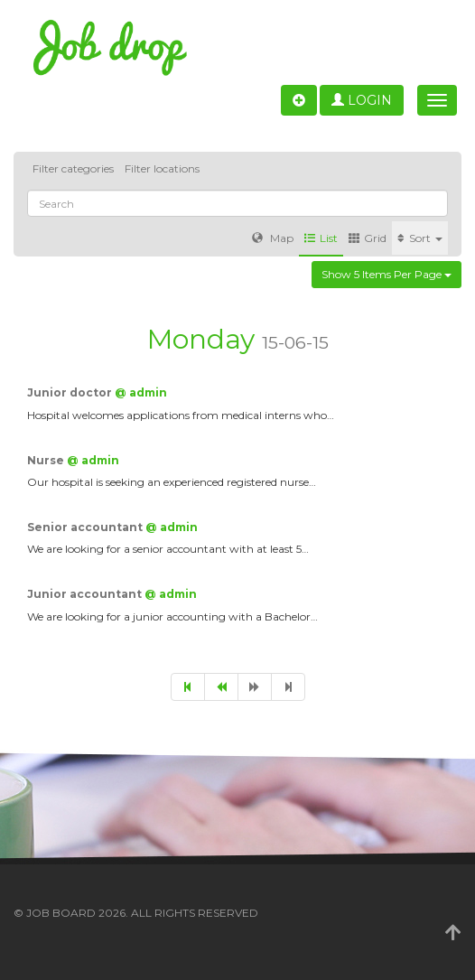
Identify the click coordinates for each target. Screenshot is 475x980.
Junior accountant (86, 594)
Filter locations (162, 168)
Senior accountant (86, 527)
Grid (368, 238)
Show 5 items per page (387, 274)
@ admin (141, 392)
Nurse (47, 460)
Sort (420, 238)
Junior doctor (71, 392)
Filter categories (73, 168)
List (321, 238)
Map (273, 238)
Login (362, 100)
